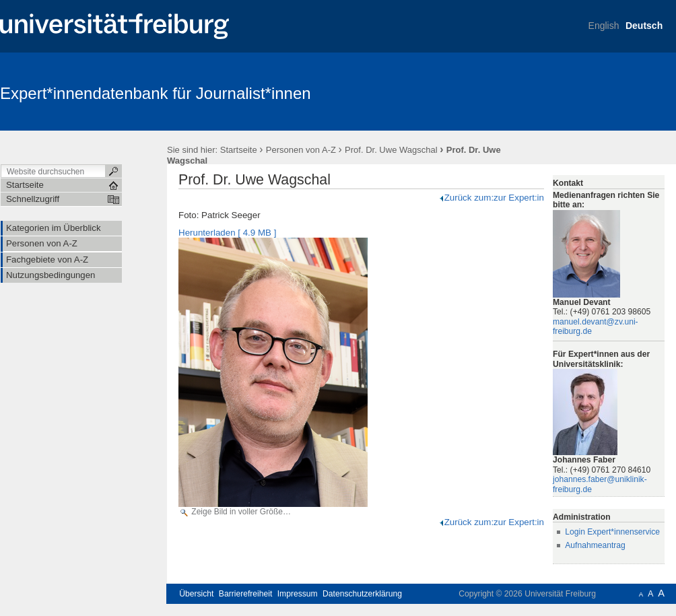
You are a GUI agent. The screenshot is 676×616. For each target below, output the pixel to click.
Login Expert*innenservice (612, 532)
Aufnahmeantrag (595, 545)
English (604, 26)
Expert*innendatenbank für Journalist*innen (156, 93)
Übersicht (196, 594)
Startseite (239, 150)
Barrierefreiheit (246, 594)
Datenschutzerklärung (362, 594)
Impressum (298, 594)
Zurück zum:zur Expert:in (491, 198)
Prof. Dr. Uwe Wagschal (391, 150)
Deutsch (644, 26)
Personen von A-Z (301, 150)
